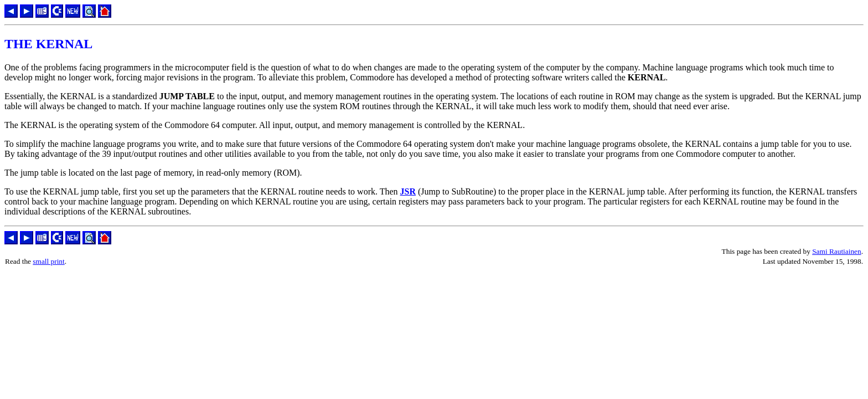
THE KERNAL (48, 44)
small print (48, 261)
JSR (408, 191)
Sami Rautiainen (836, 251)
